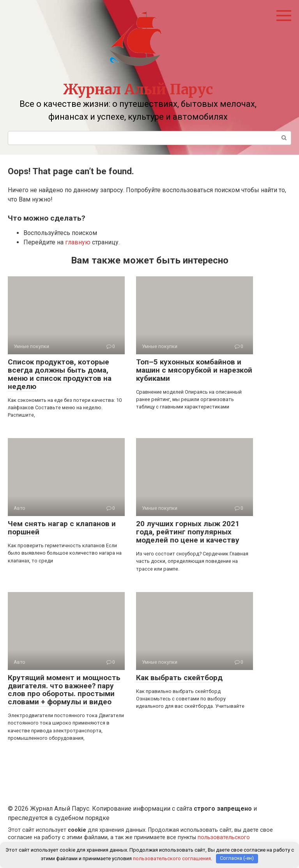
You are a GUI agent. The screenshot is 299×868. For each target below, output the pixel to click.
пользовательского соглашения (172, 858)
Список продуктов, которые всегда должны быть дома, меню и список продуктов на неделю (60, 374)
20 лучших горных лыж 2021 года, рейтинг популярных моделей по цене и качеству (188, 532)
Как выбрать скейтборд (179, 678)
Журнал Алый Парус (138, 89)
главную (78, 242)
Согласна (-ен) (237, 858)
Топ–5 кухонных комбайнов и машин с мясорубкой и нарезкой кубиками (194, 370)
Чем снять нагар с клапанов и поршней (62, 528)
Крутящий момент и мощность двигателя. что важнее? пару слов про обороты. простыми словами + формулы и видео (64, 690)
